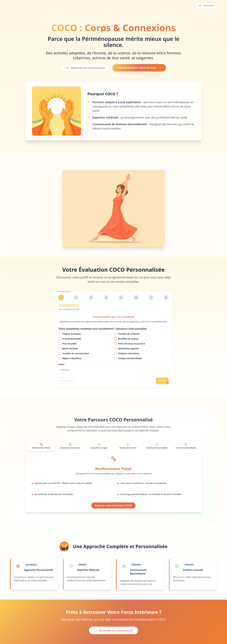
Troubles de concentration (76, 353)
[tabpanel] (114, 481)
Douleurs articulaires (129, 353)
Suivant (162, 381)
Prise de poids (69, 344)
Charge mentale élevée (130, 358)
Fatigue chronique (72, 334)
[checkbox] (60, 334)
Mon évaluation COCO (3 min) (139, 68)
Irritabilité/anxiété (72, 339)
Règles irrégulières (72, 358)
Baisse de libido (70, 348)
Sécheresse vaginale (129, 348)
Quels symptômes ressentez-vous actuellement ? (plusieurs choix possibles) (103, 329)
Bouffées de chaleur (128, 339)
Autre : (62, 364)
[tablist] (114, 443)
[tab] (41, 446)
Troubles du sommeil (129, 334)
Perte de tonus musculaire (132, 344)
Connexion (206, 5)
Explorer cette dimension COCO (113, 505)
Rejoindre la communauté (86, 68)
